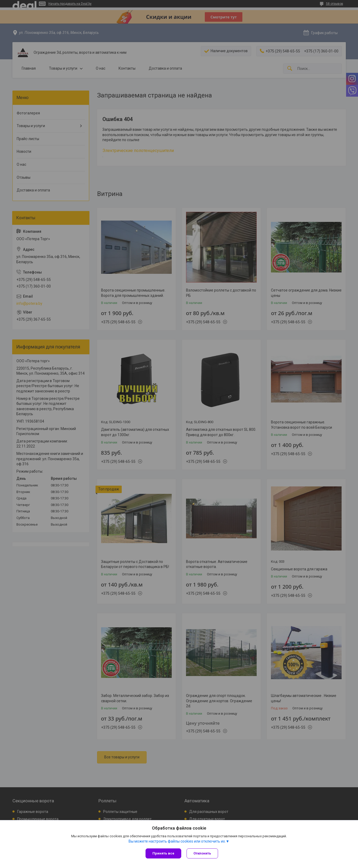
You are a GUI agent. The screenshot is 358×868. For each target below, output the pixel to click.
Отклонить (202, 853)
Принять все (163, 853)
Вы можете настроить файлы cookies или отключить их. (177, 841)
